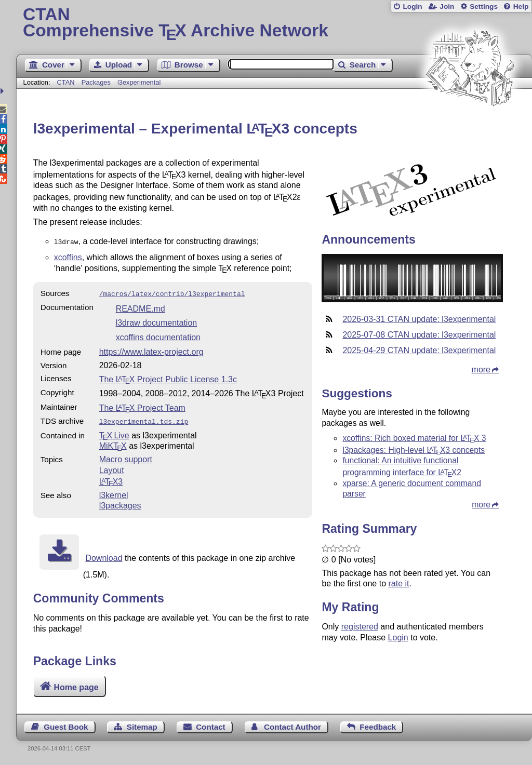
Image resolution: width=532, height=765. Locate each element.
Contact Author (292, 727)
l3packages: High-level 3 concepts (414, 450)
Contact (211, 727)
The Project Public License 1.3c (168, 377)
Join (447, 6)
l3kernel (114, 492)
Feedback (378, 727)
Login (412, 6)
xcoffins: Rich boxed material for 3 (414, 438)
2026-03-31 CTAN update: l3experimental (419, 319)
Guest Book (66, 727)
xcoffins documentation (158, 335)
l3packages (120, 502)
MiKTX (113, 443)
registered (360, 627)
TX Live (114, 432)
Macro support (126, 456)
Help (521, 6)
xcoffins (68, 256)
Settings (484, 6)
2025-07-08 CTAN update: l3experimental (419, 335)
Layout (112, 467)
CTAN (66, 82)
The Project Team (142, 406)
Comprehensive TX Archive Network (274, 23)
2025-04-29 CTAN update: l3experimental (419, 350)
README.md (141, 307)
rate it (398, 583)
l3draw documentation (157, 321)
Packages (97, 82)
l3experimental (139, 82)
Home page (76, 687)
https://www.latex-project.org (151, 350)
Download (104, 555)
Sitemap (142, 727)
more (481, 370)
